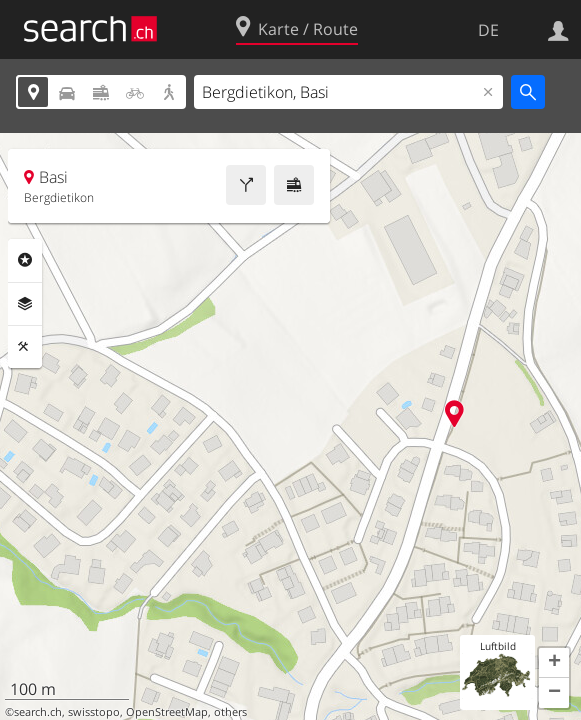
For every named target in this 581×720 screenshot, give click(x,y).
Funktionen (25, 347)
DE (488, 30)
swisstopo (94, 712)
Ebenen (25, 304)
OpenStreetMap (167, 712)
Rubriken (25, 260)
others (230, 712)
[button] (554, 663)
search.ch (38, 712)
